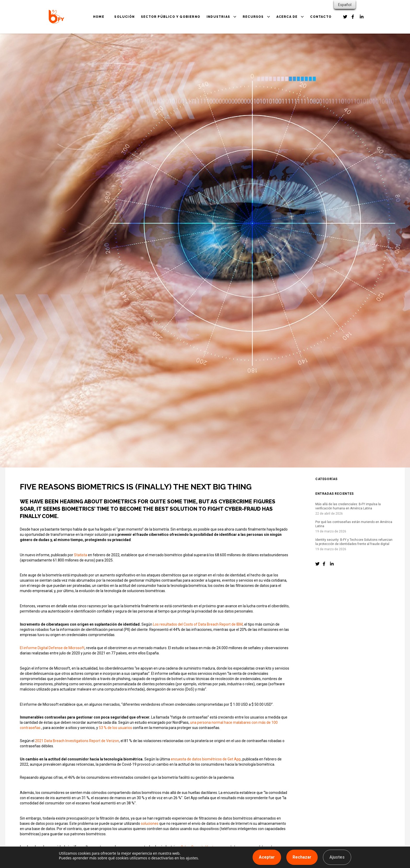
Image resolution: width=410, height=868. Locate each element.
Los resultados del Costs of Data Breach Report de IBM (198, 624)
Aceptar (267, 857)
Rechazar (302, 857)
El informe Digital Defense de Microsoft (52, 648)
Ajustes (337, 857)
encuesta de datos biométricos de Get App (206, 759)
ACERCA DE (287, 17)
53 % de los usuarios (115, 728)
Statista (81, 555)
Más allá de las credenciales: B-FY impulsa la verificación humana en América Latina (348, 506)
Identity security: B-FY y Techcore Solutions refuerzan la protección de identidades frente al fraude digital (354, 542)
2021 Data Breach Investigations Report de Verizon (77, 741)
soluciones (150, 824)
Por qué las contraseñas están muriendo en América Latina (354, 524)
